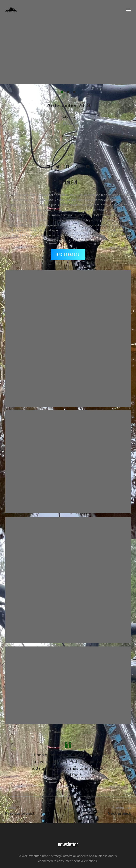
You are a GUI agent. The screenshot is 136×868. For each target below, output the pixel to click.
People (68, 124)
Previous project (20, 813)
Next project (119, 813)
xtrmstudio (68, 143)
